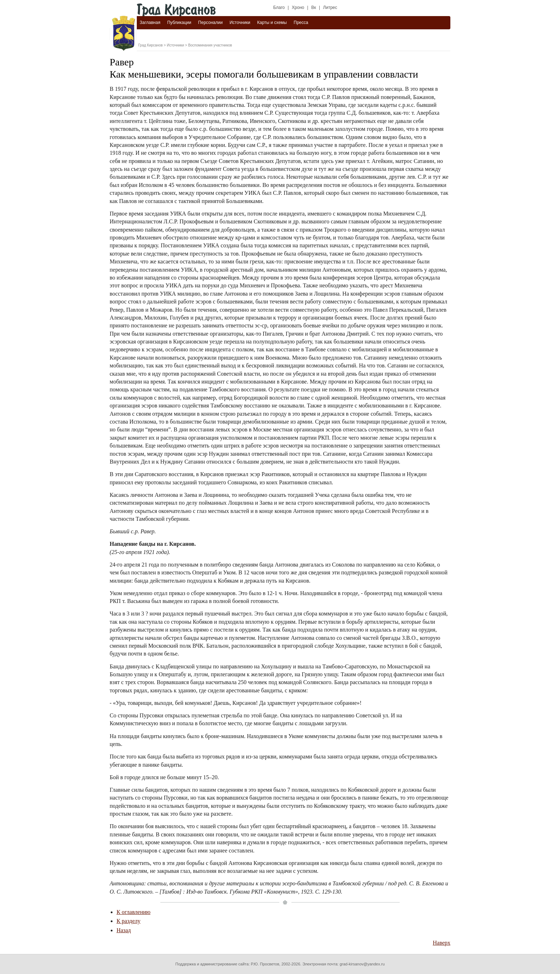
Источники (240, 23)
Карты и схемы (272, 23)
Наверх (442, 943)
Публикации (179, 23)
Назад (124, 930)
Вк (314, 8)
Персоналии (211, 23)
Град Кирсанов (151, 45)
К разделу (128, 921)
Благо (279, 8)
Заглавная (150, 23)
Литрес (330, 8)
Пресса (301, 23)
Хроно (298, 8)
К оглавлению (133, 912)
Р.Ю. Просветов (265, 964)
